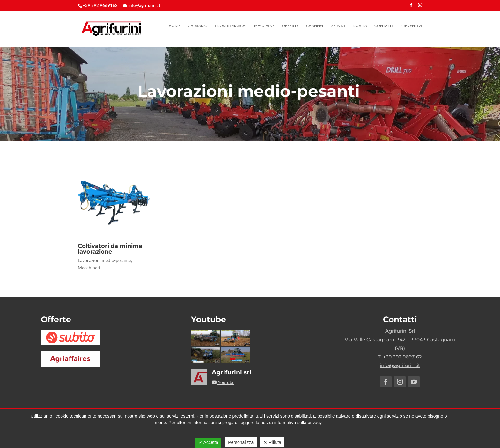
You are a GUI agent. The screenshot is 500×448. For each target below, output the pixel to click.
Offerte (290, 26)
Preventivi (411, 26)
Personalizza (241, 442)
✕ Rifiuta (272, 442)
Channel (315, 26)
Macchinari (89, 267)
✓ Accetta (209, 442)
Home (175, 26)
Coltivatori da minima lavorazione (110, 249)
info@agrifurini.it (400, 365)
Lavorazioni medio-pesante (104, 260)
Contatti (384, 26)
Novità (360, 26)
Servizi (338, 26)
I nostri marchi (231, 26)
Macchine (264, 26)
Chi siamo (198, 26)
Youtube (223, 382)
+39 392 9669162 (100, 5)
